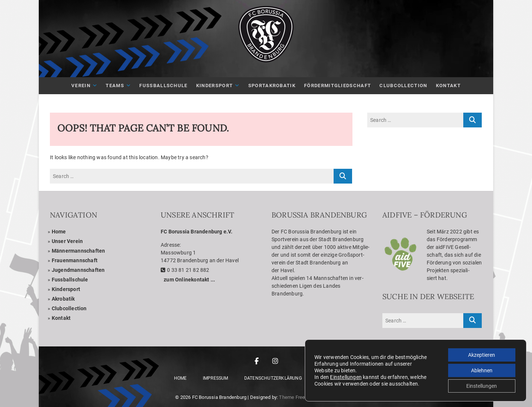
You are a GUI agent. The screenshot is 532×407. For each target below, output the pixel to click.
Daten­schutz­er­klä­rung (273, 378)
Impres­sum (216, 378)
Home (59, 232)
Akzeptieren (482, 355)
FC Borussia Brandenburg (219, 397)
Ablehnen (482, 370)
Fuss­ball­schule (70, 280)
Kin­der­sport (214, 85)
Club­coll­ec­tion (69, 308)
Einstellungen (346, 377)
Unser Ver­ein (67, 241)
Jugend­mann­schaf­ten (78, 270)
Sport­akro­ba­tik (272, 85)
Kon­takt (448, 85)
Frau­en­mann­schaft (75, 260)
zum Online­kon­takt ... (189, 280)
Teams (115, 85)
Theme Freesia (295, 397)
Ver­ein (81, 85)
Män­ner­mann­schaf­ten (79, 251)
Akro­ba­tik (63, 299)
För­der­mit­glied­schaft (337, 85)
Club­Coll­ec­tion (403, 85)
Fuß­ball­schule (163, 85)
